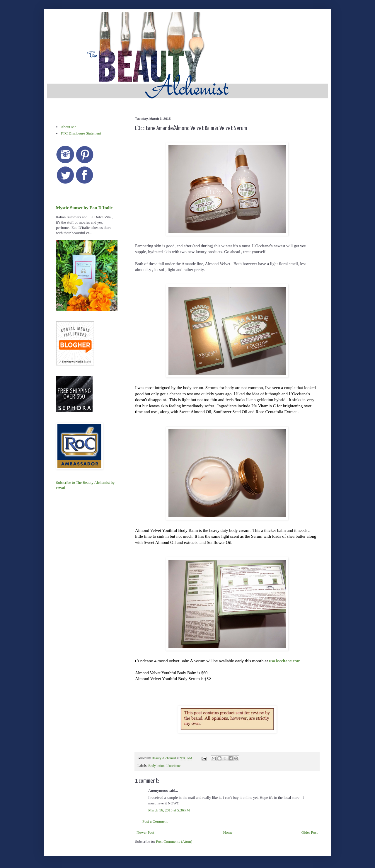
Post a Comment (155, 821)
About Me (68, 127)
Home (228, 832)
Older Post (310, 832)
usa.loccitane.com (285, 661)
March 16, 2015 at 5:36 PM (169, 810)
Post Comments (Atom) (174, 841)
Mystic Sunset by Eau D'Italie (84, 208)
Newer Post (145, 832)
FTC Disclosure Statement (81, 133)
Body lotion (156, 766)
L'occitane (173, 766)
